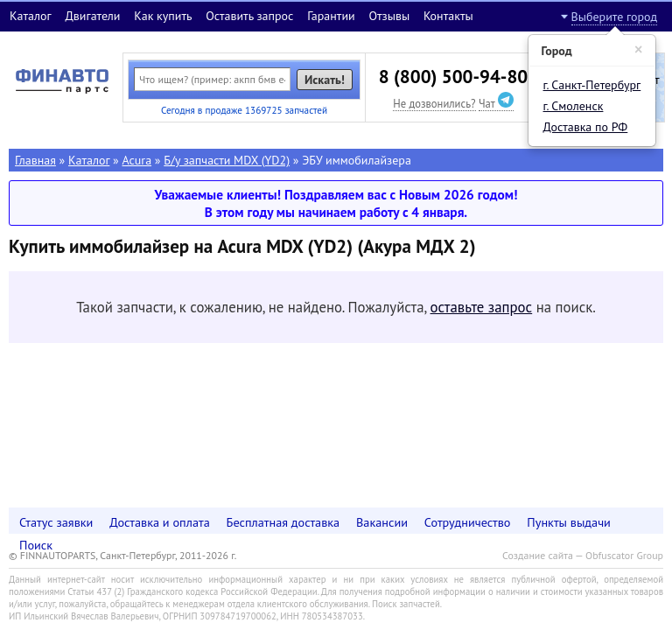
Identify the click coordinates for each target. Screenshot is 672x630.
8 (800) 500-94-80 (453, 77)
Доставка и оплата (160, 522)
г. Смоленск (574, 106)
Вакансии (382, 522)
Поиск (36, 545)
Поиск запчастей (406, 604)
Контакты (448, 16)
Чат (496, 103)
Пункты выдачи (569, 522)
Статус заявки (56, 522)
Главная (35, 160)
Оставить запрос (249, 16)
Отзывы (389, 16)
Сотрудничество (468, 522)
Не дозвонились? (434, 103)
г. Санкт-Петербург (592, 85)
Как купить (163, 16)
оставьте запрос (482, 307)
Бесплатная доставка (283, 522)
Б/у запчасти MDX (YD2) (227, 160)
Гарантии (331, 16)
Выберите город (614, 17)
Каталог (31, 16)
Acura (137, 160)
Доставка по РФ (586, 127)
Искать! (325, 80)
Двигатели (92, 16)
